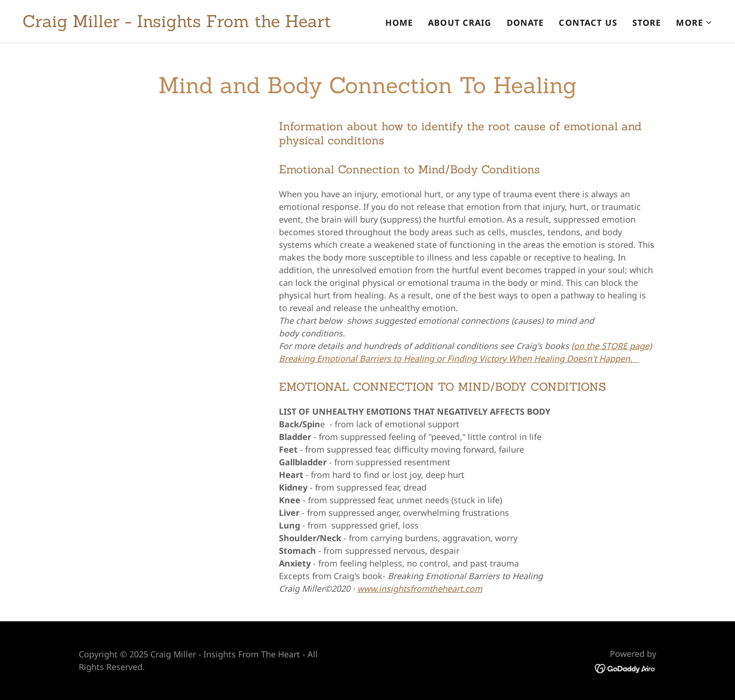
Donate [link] (525, 22)
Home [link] (399, 22)
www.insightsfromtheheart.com (420, 588)
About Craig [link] (460, 22)
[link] (177, 24)
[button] (694, 22)
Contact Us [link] (588, 22)
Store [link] (647, 22)
